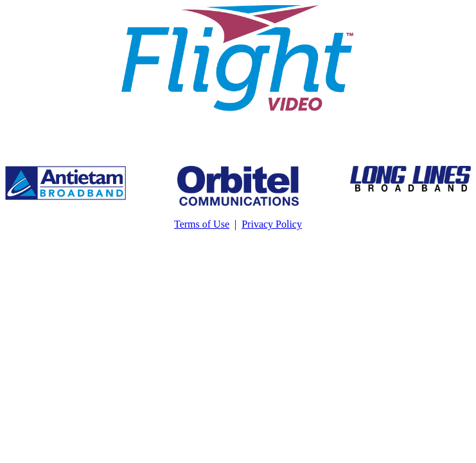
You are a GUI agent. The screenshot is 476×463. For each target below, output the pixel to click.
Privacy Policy (272, 224)
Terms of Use (202, 224)
